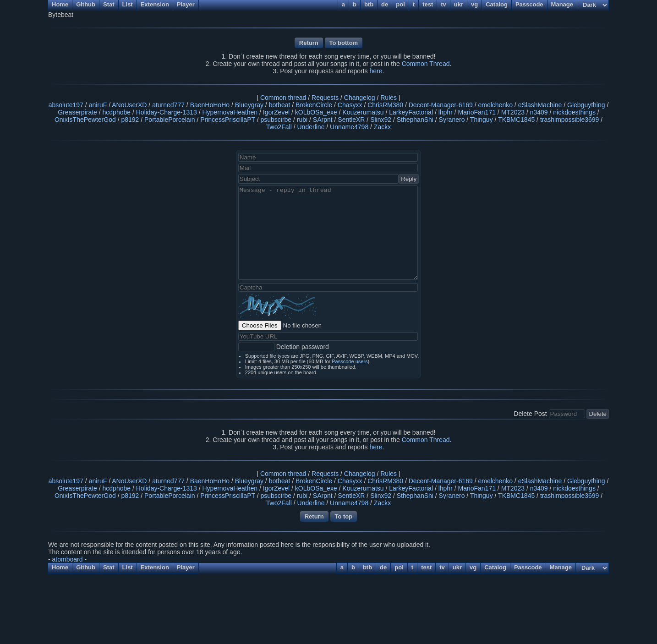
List (128, 567)
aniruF (98, 105)
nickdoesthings (574, 112)
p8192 (130, 120)
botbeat (280, 105)
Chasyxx (350, 105)
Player (186, 567)
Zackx (382, 127)
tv (442, 567)
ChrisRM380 (385, 105)
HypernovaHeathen (230, 112)
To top (344, 516)
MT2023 (513, 112)
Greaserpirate (77, 112)
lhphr (446, 112)
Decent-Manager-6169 (441, 105)
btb (367, 567)
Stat (109, 567)
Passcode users (350, 361)
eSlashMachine (540, 105)
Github (86, 567)
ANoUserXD (129, 105)
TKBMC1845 (516, 120)
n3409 (539, 112)
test (426, 567)
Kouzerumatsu (363, 112)
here (376, 71)
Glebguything (586, 105)
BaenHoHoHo (210, 105)
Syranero (452, 120)
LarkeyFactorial (411, 112)
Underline (311, 127)
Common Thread (426, 64)
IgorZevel (276, 112)
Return (309, 43)
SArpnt (323, 120)
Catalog (495, 567)
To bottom (344, 43)
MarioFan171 (477, 112)
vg (473, 567)
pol (399, 567)
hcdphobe (117, 112)
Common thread (283, 98)
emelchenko (495, 105)
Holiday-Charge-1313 (167, 112)
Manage (561, 567)
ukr (457, 567)
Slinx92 (381, 120)
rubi (302, 120)
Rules (389, 98)
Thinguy (482, 120)
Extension (155, 567)
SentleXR (351, 120)
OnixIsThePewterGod (85, 120)
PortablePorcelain (170, 120)
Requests (325, 98)
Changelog (360, 98)
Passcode (528, 567)
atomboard (68, 559)
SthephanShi (415, 120)
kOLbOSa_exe (316, 112)
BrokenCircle (314, 105)
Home (60, 567)
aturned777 (168, 105)
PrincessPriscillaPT (228, 120)
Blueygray (249, 105)
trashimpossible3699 (569, 120)
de (383, 567)
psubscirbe (276, 120)
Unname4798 (349, 127)
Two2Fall (279, 127)
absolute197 (66, 105)
